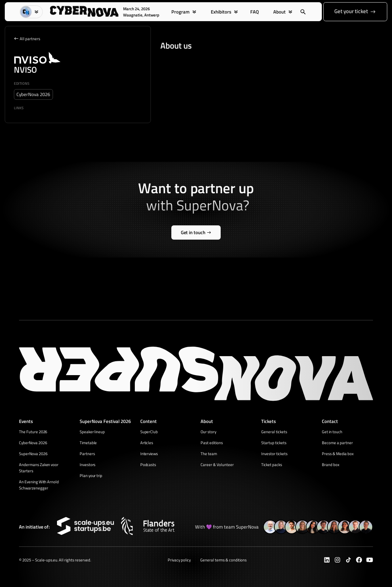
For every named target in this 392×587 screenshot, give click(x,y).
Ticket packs (272, 464)
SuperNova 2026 (33, 453)
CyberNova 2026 (33, 443)
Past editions (212, 443)
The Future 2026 (33, 432)
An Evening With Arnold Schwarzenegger (39, 485)
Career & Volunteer (217, 464)
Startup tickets (274, 443)
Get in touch (332, 432)
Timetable (88, 443)
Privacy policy (179, 560)
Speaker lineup (92, 432)
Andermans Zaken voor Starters (39, 468)
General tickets (274, 432)
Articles (147, 443)
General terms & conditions (223, 560)
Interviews (149, 453)
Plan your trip (91, 475)
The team (209, 453)
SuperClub (149, 432)
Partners (87, 453)
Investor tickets (274, 453)
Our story (208, 432)
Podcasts (148, 464)
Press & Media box (338, 453)
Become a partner (337, 443)
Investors (88, 464)
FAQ (255, 12)
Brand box (331, 464)
